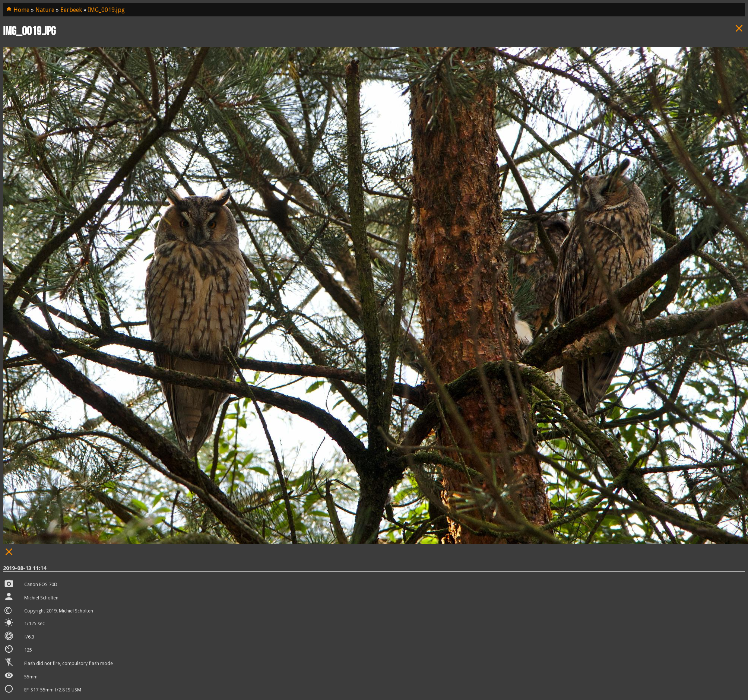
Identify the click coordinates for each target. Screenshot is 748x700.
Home (18, 10)
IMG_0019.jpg (106, 10)
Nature (45, 10)
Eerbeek (71, 10)
